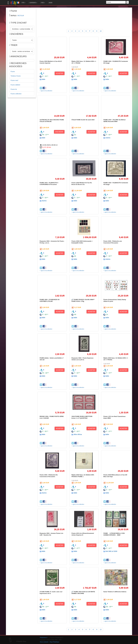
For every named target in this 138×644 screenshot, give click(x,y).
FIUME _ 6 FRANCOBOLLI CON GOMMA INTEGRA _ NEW (114, 534)
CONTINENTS (33, 3)
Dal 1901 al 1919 (111, 551)
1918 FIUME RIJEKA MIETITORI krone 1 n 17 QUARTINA (82, 417)
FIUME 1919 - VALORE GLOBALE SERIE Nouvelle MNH (114, 121)
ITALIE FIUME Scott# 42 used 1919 (83, 120)
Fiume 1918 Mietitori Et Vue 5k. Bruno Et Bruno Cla (82, 184)
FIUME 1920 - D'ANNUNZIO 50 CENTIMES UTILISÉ (50, 300)
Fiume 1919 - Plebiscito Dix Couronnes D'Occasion (49, 476)
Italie (43, 79)
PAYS (43, 3)
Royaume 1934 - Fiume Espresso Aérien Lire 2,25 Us (82, 359)
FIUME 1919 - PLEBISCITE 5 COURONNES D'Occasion (49, 184)
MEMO (50, 3)
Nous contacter (44, 642)
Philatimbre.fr (44, 638)
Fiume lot (14, 89)
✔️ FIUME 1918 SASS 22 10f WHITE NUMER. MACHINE (83, 593)
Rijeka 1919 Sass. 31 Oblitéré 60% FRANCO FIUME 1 (83, 476)
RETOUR (21, 16)
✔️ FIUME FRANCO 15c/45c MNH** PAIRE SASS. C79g (83, 300)
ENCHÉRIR (59, 132)
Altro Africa (78, 434)
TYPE (23, 3)
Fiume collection (16, 94)
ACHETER (60, 73)
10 (101, 31)
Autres (108, 138)
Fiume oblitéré (15, 85)
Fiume (13, 72)
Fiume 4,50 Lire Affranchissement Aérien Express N (83, 534)
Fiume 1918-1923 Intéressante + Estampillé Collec (82, 242)
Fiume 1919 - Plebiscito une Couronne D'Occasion (113, 242)
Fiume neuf (14, 80)
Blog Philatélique (54, 642)
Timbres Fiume (16, 76)
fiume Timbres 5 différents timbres (115, 592)
